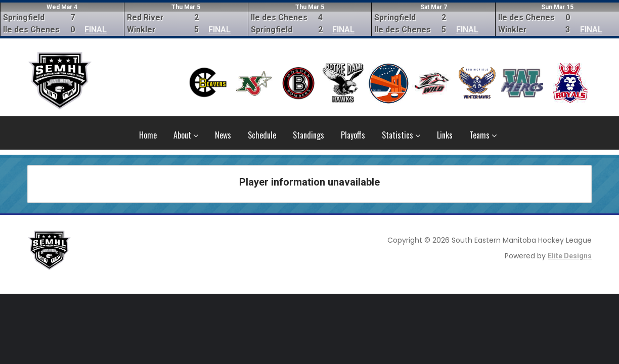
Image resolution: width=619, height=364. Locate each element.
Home (148, 135)
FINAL (96, 30)
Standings (308, 135)
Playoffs (353, 135)
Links (445, 135)
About (186, 135)
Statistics (401, 135)
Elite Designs (570, 256)
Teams (483, 135)
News (223, 135)
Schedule (262, 135)
